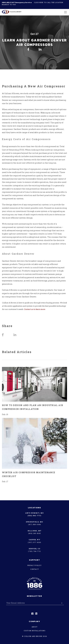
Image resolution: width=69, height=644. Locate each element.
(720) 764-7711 (34, 551)
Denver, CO (34, 549)
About (35, 627)
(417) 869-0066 (34, 524)
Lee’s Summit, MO (34, 513)
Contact (35, 569)
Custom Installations (34, 631)
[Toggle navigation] (65, 12)
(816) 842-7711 (34, 516)
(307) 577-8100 (34, 542)
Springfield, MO (35, 522)
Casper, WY (34, 540)
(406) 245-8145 (35, 533)
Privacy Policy (34, 565)
